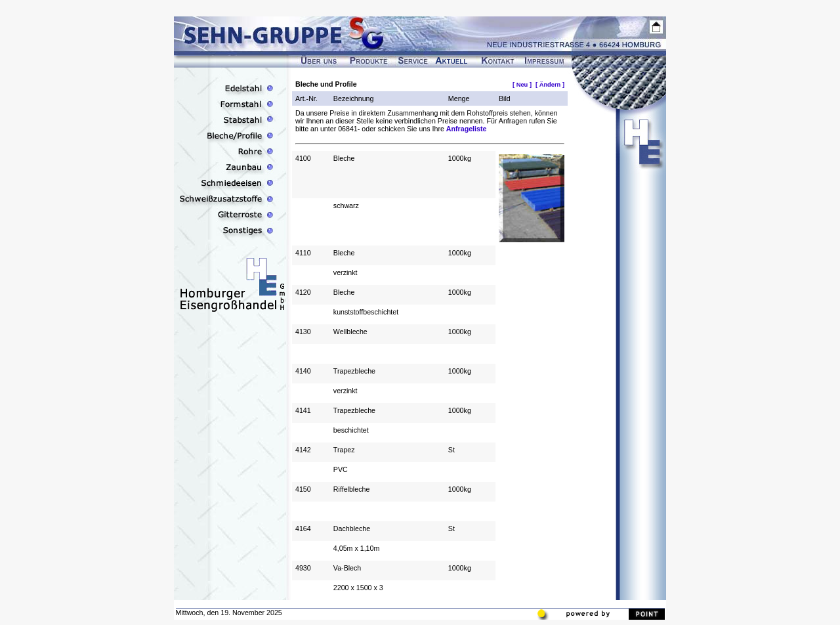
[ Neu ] (522, 85)
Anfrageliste (467, 129)
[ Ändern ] (550, 85)
